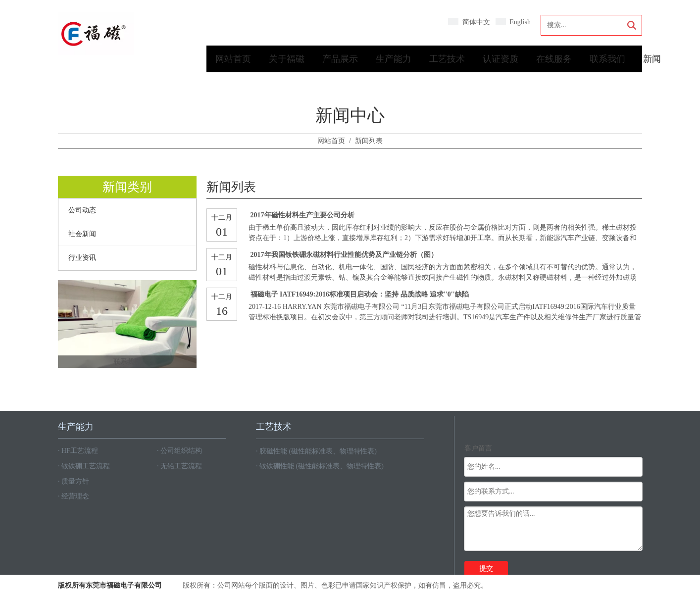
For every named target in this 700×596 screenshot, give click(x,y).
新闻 (652, 59)
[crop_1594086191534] (96, 34)
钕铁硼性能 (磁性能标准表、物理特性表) (322, 466)
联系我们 (607, 59)
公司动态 (82, 210)
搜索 (632, 25)
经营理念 (75, 496)
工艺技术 (447, 59)
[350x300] (127, 324)
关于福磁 (287, 59)
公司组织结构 (181, 451)
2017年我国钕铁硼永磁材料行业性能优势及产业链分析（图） (344, 255)
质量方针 (75, 481)
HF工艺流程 (80, 451)
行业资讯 (82, 258)
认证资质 (500, 59)
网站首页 (233, 59)
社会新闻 (82, 234)
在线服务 (554, 59)
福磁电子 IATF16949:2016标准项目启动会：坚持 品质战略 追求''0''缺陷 (360, 294)
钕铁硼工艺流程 (86, 466)
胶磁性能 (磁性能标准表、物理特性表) (318, 451)
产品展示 (340, 59)
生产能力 (394, 59)
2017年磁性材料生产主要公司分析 (302, 215)
